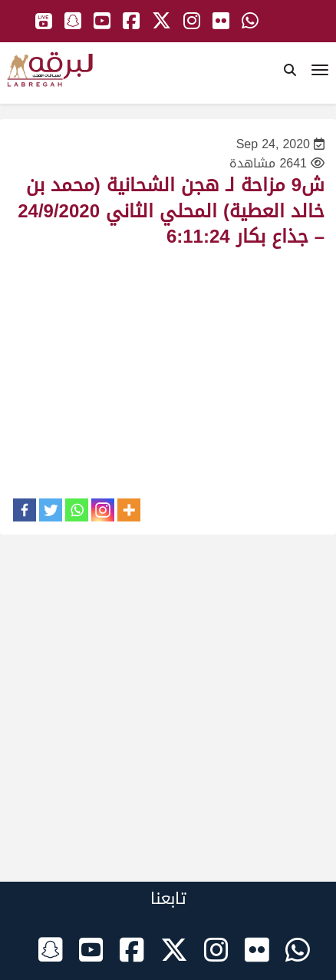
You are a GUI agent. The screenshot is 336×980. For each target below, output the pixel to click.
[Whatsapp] (77, 510)
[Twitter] (51, 510)
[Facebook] (25, 510)
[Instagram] (103, 510)
